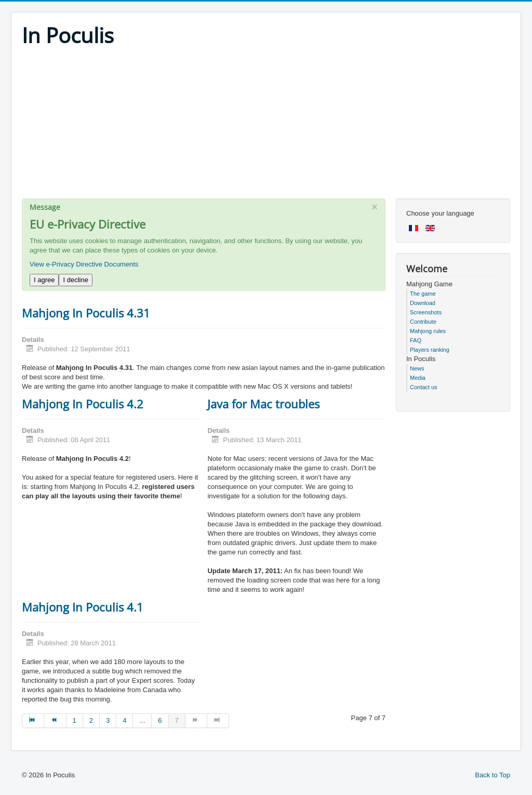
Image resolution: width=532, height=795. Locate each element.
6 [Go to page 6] (160, 720)
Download (423, 303)
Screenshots (426, 312)
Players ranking (430, 350)
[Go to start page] (33, 721)
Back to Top (493, 775)
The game (423, 294)
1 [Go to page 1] (75, 720)
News (417, 368)
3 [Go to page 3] (108, 720)
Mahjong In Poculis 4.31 (86, 313)
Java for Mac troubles (263, 404)
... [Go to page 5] (142, 720)
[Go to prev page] (55, 721)
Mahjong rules (428, 331)
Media (418, 378)
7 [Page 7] (177, 720)
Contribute (423, 322)
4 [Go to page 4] (124, 720)
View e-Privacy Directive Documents (84, 264)
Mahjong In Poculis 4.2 (83, 404)
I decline (75, 280)
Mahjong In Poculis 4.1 (83, 607)
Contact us (424, 387)
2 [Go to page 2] (91, 720)
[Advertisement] (266, 126)
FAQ (416, 340)
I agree (44, 280)
